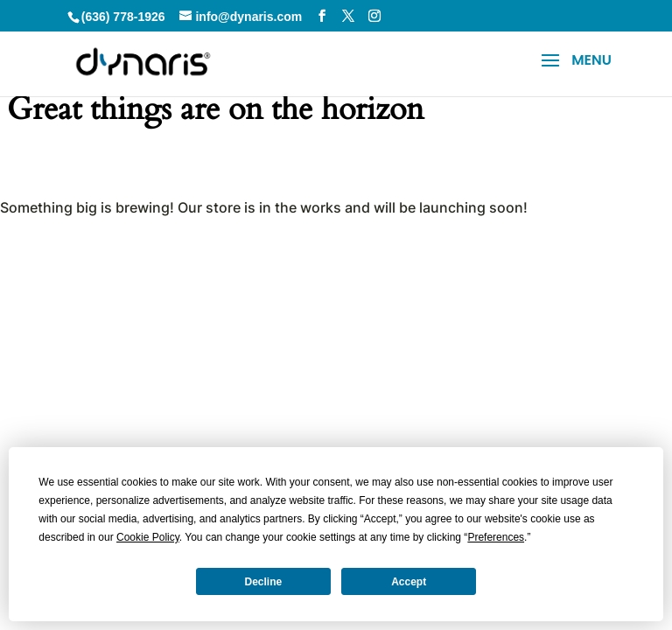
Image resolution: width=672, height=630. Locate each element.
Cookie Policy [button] (148, 537)
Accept (409, 582)
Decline (264, 582)
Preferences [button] (496, 537)
